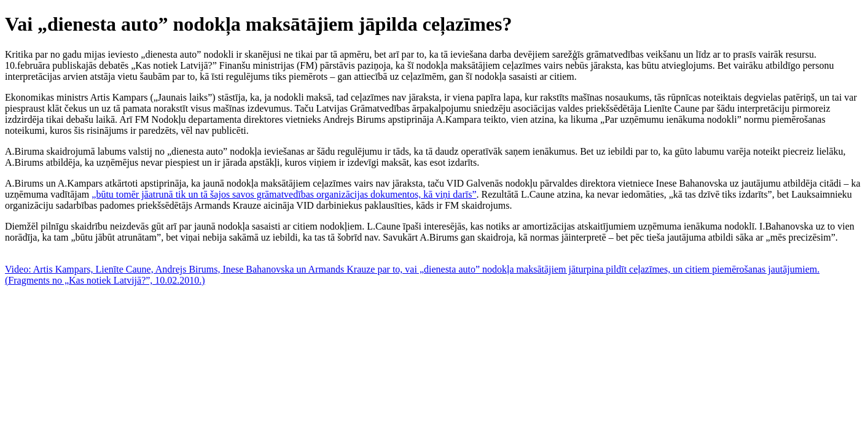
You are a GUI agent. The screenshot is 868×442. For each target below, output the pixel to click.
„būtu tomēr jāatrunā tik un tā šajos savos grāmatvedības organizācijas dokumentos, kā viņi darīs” (284, 194)
